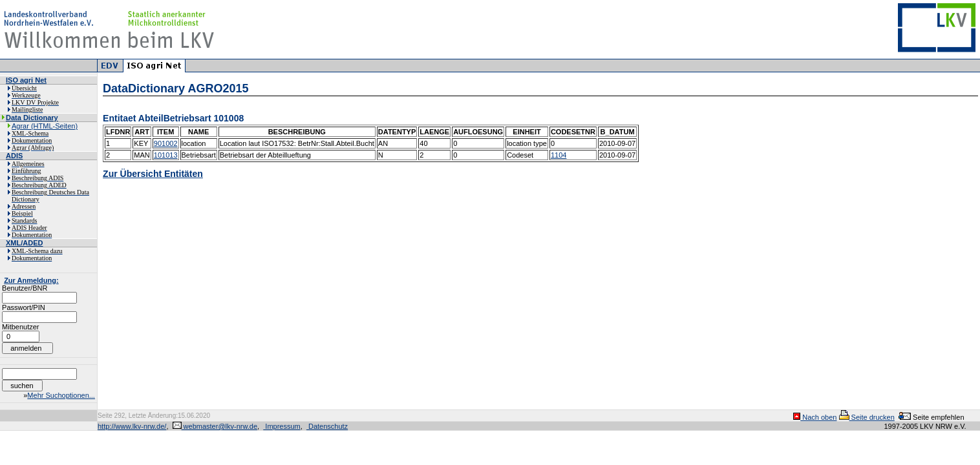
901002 (166, 143)
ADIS (14, 156)
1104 (559, 155)
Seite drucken (867, 417)
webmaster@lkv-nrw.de (215, 426)
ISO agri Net (26, 80)
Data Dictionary (32, 118)
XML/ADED (24, 243)
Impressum (282, 426)
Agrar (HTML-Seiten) (45, 126)
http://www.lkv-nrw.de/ (132, 426)
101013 (166, 155)
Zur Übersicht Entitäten (153, 174)
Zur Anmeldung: (31, 280)
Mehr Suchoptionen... (61, 395)
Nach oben (815, 417)
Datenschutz (327, 426)
